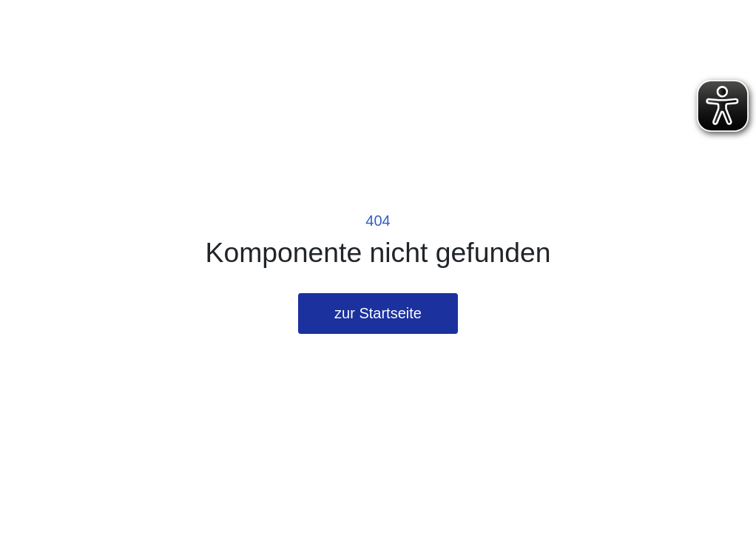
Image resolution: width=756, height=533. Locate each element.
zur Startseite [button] (378, 313)
